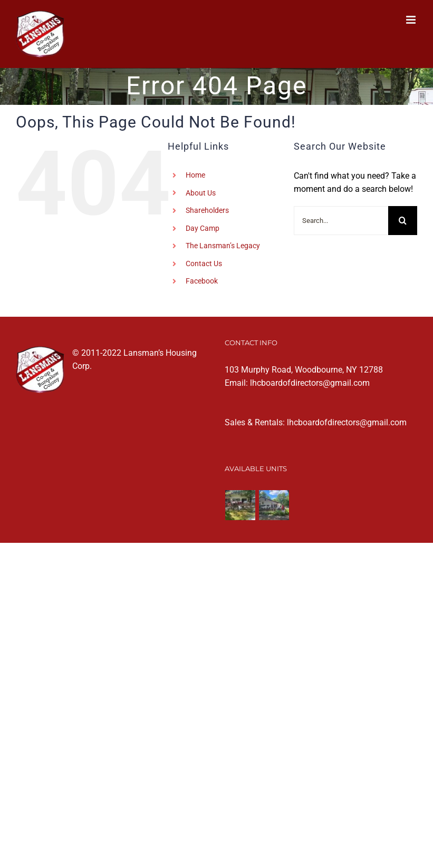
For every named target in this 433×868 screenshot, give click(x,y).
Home (195, 175)
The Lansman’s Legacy (223, 246)
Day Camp (203, 228)
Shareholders (207, 210)
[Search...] (341, 221)
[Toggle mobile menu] (412, 20)
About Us (201, 193)
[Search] (403, 221)
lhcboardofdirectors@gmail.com (310, 383)
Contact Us (204, 264)
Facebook (202, 281)
